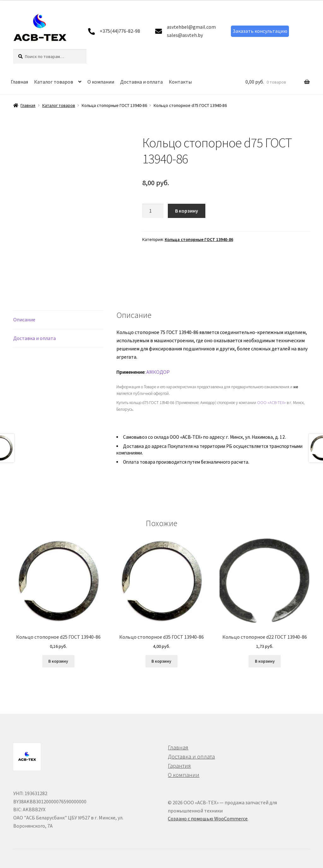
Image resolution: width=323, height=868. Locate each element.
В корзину (187, 211)
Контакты (180, 82)
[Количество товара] (153, 211)
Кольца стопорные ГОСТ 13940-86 (199, 239)
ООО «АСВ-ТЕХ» (271, 403)
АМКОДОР (158, 372)
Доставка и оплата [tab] (35, 338)
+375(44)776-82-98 (120, 31)
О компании (101, 82)
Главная (19, 82)
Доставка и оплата (141, 82)
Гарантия (179, 766)
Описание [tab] (24, 320)
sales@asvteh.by (185, 35)
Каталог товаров (54, 82)
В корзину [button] (58, 661)
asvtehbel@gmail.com (191, 27)
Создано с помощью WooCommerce (208, 818)
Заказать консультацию (260, 31)
